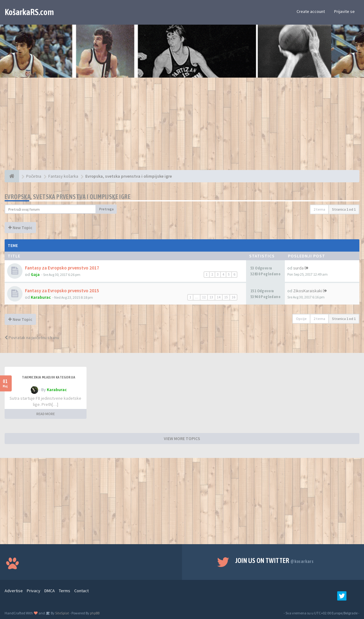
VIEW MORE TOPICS (182, 439)
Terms (65, 591)
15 (226, 297)
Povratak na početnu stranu (32, 338)
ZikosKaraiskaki (308, 291)
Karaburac (41, 297)
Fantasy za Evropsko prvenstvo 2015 (62, 291)
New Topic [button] (20, 228)
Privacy (34, 591)
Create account (311, 11)
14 (219, 297)
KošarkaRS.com (29, 12)
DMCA (50, 591)
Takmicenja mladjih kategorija (49, 377)
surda (298, 268)
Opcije (301, 319)
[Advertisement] (182, 127)
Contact (81, 591)
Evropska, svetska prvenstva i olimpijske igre (68, 197)
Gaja (35, 274)
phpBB (95, 613)
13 (211, 297)
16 (233, 297)
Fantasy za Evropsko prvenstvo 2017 (62, 268)
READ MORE (46, 414)
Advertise (14, 591)
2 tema (319, 209)
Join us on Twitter (275, 560)
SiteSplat (62, 613)
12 (204, 297)
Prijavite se (344, 11)
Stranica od (344, 209)
